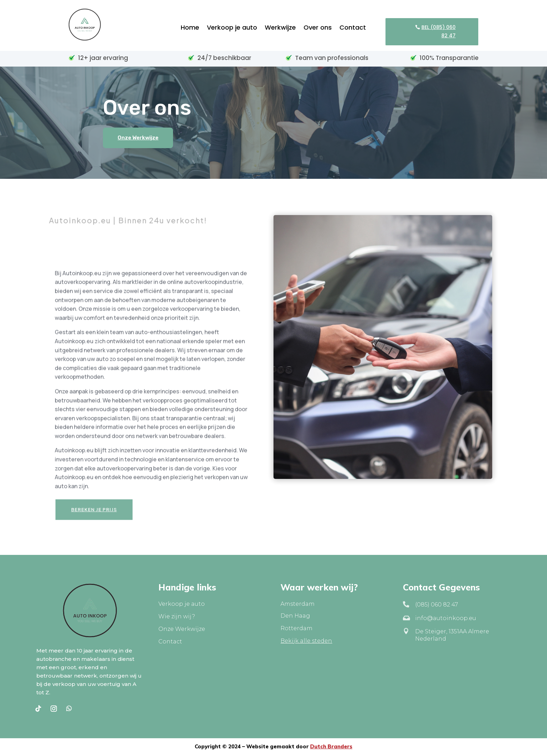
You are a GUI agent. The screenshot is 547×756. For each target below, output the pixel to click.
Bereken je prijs (94, 517)
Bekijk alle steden (306, 641)
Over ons (318, 28)
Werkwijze (280, 28)
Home (190, 28)
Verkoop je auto (232, 28)
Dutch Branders (331, 746)
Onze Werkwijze (138, 138)
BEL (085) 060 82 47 (439, 31)
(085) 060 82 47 (437, 605)
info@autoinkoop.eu (446, 618)
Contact (353, 28)
